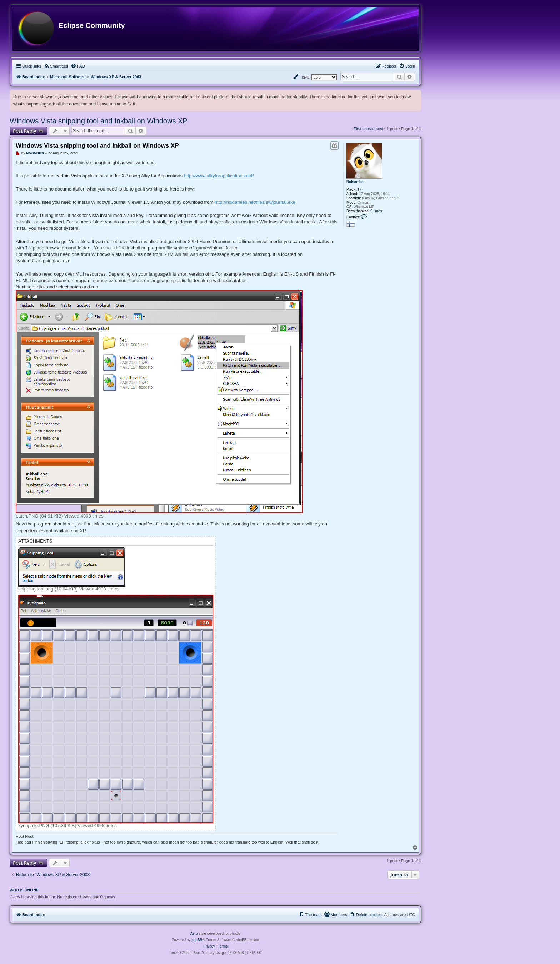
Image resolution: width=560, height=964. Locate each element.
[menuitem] (56, 66)
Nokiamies (355, 182)
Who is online (24, 890)
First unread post (368, 129)
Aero (194, 933)
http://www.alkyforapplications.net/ (219, 176)
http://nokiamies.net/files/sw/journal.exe (255, 202)
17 (359, 190)
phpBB (197, 940)
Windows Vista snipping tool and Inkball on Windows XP (99, 121)
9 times (376, 211)
